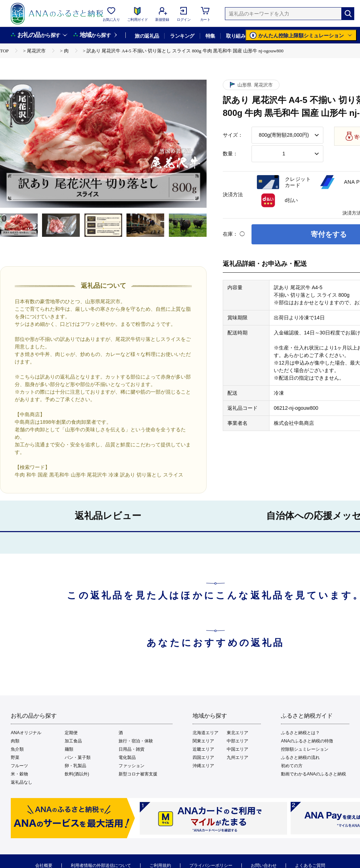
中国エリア (237, 749)
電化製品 (127, 757)
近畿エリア (203, 749)
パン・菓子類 (78, 757)
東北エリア (237, 733)
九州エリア (237, 757)
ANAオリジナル (26, 733)
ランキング (182, 36)
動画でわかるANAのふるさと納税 (313, 774)
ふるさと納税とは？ (300, 733)
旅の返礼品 (147, 36)
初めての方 (292, 766)
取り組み (236, 36)
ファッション (131, 766)
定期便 (71, 733)
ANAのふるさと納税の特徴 (307, 741)
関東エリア (203, 741)
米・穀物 (19, 774)
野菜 (15, 757)
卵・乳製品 (75, 766)
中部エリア (237, 741)
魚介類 (17, 749)
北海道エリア (206, 733)
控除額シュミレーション (305, 749)
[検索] (348, 14)
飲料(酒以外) (77, 774)
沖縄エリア (203, 766)
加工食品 (73, 741)
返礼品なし (22, 782)
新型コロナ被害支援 (138, 774)
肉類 (15, 741)
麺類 (69, 749)
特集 (210, 36)
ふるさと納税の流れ (300, 757)
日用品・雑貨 (131, 749)
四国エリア (203, 757)
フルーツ (19, 766)
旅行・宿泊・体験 (136, 741)
